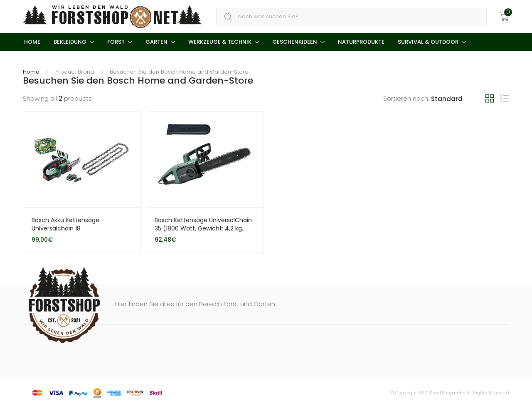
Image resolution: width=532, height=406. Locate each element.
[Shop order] (458, 99)
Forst (116, 42)
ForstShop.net (446, 393)
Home (32, 42)
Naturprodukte (361, 42)
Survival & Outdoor (428, 42)
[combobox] (351, 17)
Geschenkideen (295, 42)
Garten (156, 42)
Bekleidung (70, 42)
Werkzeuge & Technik (220, 42)
